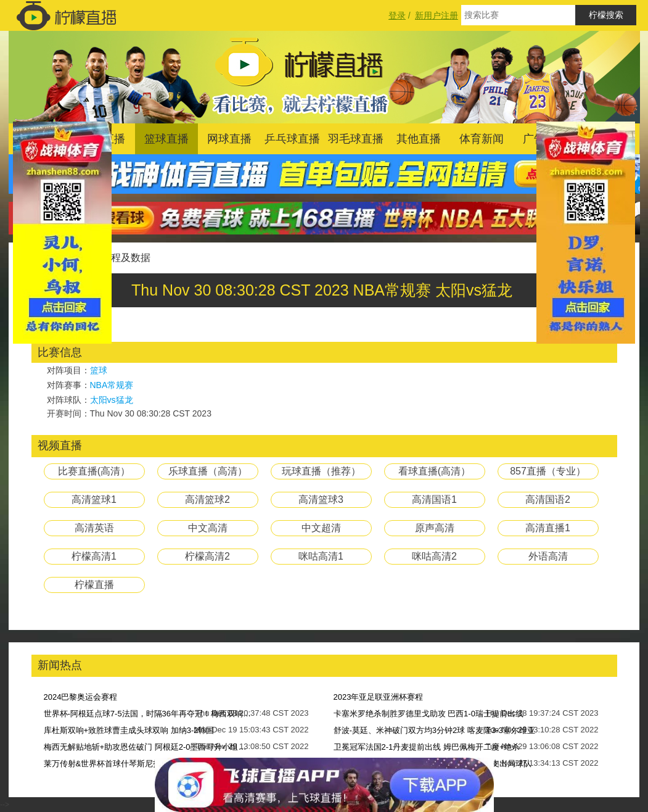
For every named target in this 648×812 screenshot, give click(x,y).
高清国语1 (434, 499)
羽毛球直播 (356, 139)
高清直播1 (548, 528)
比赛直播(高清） (94, 471)
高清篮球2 (207, 499)
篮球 (99, 370)
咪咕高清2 (434, 556)
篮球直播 (166, 139)
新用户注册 (437, 15)
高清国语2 (548, 499)
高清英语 (94, 528)
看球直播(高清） (434, 471)
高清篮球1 (94, 499)
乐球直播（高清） (208, 471)
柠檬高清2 (207, 556)
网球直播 (229, 139)
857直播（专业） (548, 471)
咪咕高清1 (321, 556)
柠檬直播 (94, 585)
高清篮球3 (321, 499)
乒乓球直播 (292, 139)
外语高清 (548, 556)
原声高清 (435, 528)
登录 (397, 15)
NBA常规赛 (112, 385)
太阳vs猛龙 (112, 400)
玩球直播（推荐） (321, 471)
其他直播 (419, 139)
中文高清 (208, 528)
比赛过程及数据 (116, 258)
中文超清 (321, 528)
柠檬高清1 (94, 556)
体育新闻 (482, 139)
